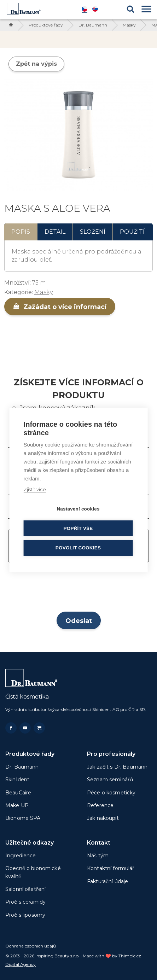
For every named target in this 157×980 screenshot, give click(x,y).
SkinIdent (17, 780)
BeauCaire (18, 793)
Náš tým (98, 856)
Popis (21, 232)
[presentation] (78, 589)
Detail (55, 232)
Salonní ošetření (25, 889)
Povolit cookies (78, 548)
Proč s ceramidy (25, 902)
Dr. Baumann (93, 25)
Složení (93, 232)
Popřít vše (78, 528)
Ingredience (21, 856)
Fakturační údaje (107, 881)
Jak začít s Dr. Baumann (117, 767)
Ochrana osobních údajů (31, 946)
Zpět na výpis (36, 64)
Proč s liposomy (25, 915)
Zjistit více (35, 489)
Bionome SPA (23, 818)
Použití (132, 232)
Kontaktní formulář (111, 868)
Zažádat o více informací (60, 307)
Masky (129, 25)
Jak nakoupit (103, 818)
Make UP (17, 805)
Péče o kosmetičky (111, 793)
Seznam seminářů (110, 780)
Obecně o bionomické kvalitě (33, 872)
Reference (100, 805)
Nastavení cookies (78, 509)
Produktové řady (46, 25)
